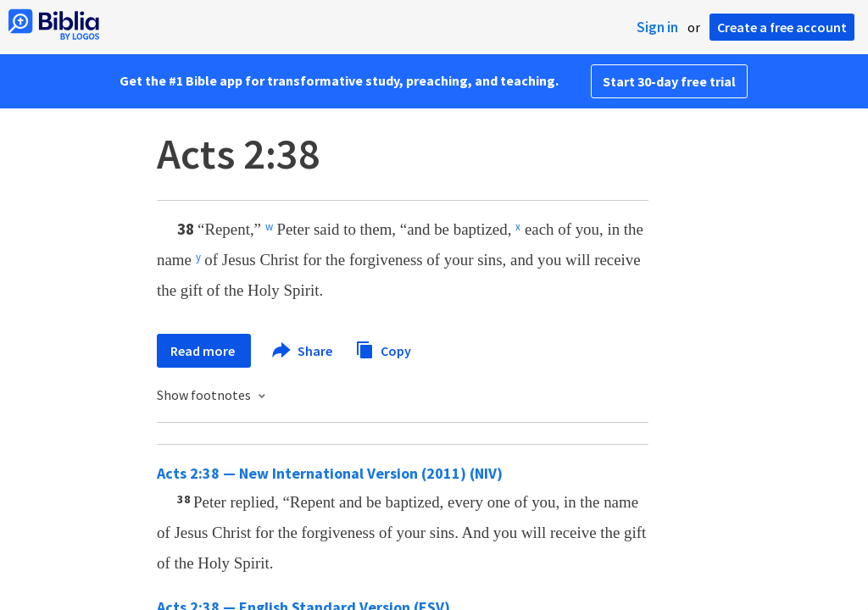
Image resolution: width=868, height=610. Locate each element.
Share (303, 351)
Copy (383, 349)
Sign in (657, 27)
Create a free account (782, 27)
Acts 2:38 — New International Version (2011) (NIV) (330, 473)
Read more (204, 351)
